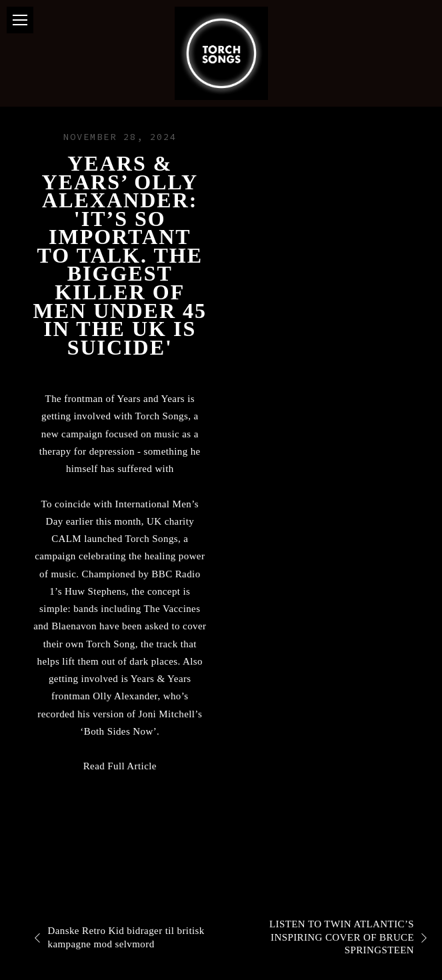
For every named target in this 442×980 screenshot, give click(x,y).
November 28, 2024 (120, 137)
